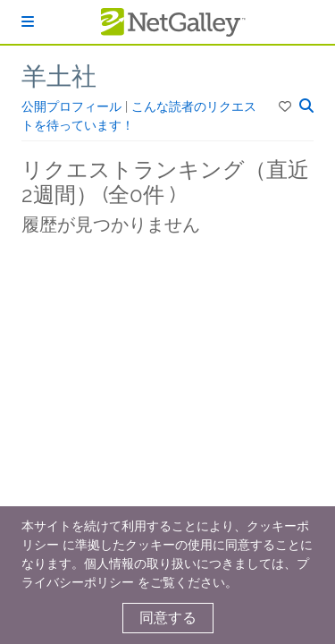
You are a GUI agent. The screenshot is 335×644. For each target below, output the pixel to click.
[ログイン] (28, 22)
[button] (286, 106)
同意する (168, 618)
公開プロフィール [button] (73, 106)
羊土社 (59, 76)
